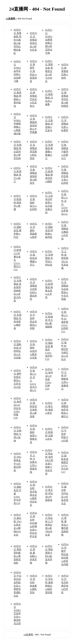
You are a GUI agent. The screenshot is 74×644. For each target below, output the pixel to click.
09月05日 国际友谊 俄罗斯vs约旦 (17, 230)
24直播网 (29, 635)
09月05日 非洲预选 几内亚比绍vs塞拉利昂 (33, 289)
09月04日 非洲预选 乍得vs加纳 (17, 434)
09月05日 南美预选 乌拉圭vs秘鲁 (49, 98)
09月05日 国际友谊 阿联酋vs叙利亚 (49, 230)
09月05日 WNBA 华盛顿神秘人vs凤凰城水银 (17, 124)
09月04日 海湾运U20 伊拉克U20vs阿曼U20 (17, 408)
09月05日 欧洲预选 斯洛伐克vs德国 (49, 175)
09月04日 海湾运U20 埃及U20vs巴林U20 (49, 379)
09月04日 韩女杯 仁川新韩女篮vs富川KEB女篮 (49, 525)
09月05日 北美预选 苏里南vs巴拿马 (49, 124)
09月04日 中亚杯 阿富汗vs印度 (65, 434)
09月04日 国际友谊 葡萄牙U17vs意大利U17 (65, 462)
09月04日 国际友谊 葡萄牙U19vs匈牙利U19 (49, 349)
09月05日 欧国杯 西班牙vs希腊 (17, 203)
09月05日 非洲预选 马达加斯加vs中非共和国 (65, 289)
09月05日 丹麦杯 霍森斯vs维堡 (33, 230)
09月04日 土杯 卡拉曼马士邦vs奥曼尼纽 (33, 462)
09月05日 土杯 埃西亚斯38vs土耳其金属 (65, 258)
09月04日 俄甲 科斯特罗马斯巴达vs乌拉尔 (65, 349)
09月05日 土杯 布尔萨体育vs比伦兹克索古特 (49, 203)
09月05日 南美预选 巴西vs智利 (65, 71)
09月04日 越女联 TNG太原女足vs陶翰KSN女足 (18, 525)
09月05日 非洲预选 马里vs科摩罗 (65, 124)
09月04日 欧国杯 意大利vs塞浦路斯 (49, 320)
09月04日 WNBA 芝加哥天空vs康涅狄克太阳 (17, 614)
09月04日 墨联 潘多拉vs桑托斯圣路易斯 (65, 525)
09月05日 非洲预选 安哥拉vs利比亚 (49, 258)
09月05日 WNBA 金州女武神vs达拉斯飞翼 (17, 71)
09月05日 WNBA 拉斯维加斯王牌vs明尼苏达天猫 (49, 41)
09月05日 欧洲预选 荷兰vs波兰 (17, 175)
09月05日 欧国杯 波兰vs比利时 (33, 203)
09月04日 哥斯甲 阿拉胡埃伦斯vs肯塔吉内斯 (65, 554)
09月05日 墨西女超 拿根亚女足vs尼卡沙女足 (49, 71)
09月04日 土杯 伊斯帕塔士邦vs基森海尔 (65, 379)
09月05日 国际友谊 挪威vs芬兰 (33, 258)
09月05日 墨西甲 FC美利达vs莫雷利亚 (33, 71)
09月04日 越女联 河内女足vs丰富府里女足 (65, 493)
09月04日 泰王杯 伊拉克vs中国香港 (49, 493)
